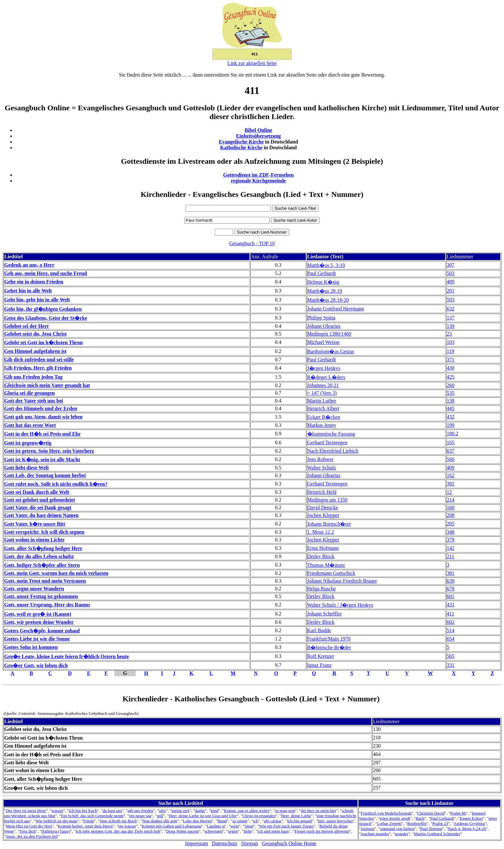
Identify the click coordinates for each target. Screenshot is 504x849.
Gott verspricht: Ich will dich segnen (44, 532)
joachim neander (375, 834)
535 (451, 393)
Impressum (197, 843)
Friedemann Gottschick (331, 573)
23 (449, 334)
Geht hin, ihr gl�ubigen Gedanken (43, 309)
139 (451, 326)
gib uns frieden (140, 811)
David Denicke (323, 508)
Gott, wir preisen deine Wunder (39, 622)
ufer (162, 811)
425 (451, 377)
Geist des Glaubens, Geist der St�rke (46, 318)
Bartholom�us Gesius (331, 351)
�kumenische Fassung (331, 434)
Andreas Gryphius (469, 823)
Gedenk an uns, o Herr (29, 265)
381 (451, 573)
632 (451, 309)
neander (401, 834)
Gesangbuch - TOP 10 (252, 243)
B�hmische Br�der (329, 647)
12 (449, 492)
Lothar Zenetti (389, 823)
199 (451, 425)
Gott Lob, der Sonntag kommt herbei (45, 475)
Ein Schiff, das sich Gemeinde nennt (92, 816)
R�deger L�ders (326, 377)
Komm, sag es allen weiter (247, 811)
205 (451, 524)
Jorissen (368, 829)
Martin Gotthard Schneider (437, 834)
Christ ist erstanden (259, 816)
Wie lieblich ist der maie (57, 821)
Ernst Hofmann (323, 548)
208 (451, 515)
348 (451, 532)
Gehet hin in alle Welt (28, 291)
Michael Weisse (324, 342)
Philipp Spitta (321, 318)
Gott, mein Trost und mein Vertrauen (45, 581)
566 (451, 459)
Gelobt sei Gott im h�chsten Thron (43, 342)
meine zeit (180, 811)
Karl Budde (319, 630)
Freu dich (28, 831)
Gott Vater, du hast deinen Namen (41, 515)
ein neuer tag (140, 816)
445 (451, 408)
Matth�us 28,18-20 (328, 300)
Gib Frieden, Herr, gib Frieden (38, 368)
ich (256, 821)
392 (451, 484)
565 (451, 656)
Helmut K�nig (323, 282)
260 (451, 385)
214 (451, 500)
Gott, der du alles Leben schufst (39, 556)
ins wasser (127, 826)
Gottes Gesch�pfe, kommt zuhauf (42, 631)
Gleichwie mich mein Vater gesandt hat (47, 385)
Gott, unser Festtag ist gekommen (41, 596)
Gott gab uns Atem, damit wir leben (43, 417)
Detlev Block (321, 556)
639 (451, 581)
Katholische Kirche (241, 148)
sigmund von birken (397, 829)
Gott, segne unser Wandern (34, 589)
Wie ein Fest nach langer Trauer (286, 826)
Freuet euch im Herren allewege (322, 831)
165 (451, 443)
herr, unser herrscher (335, 821)
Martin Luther (322, 401)
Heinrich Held (322, 492)
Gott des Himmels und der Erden (41, 408)
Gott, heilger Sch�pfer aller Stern (42, 565)
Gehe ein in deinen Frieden (34, 282)
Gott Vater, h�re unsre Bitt (35, 524)
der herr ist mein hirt (319, 811)
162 (451, 475)
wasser (57, 811)
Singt (249, 826)
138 (451, 401)
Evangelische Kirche (241, 142)
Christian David (431, 813)
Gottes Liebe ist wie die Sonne (37, 639)
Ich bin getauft (300, 821)
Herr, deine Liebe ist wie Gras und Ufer (203, 816)
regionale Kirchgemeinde (258, 181)
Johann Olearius (324, 326)
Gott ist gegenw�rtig (28, 443)
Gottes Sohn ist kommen (31, 647)
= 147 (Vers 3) (322, 393)
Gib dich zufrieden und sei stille (39, 360)
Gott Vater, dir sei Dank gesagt (38, 508)
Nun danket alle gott (160, 821)
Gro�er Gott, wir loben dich (36, 665)
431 (451, 605)
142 (451, 548)
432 (451, 417)
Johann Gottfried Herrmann (336, 309)
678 (451, 589)
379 (451, 540)
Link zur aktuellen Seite (252, 63)
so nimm (240, 821)
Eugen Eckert (471, 818)
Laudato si (216, 826)
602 (451, 622)
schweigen (213, 831)
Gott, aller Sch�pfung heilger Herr (43, 548)
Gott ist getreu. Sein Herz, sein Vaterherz (49, 451)
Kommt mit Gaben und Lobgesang (171, 826)
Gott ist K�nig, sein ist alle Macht (42, 460)
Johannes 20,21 (323, 385)
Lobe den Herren (197, 821)
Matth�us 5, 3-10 (326, 265)
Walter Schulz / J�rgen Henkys (340, 605)
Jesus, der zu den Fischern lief (32, 836)
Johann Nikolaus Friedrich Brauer (342, 581)
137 (451, 318)
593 (451, 300)
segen (233, 831)
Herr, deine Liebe (296, 816)
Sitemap (249, 843)
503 (451, 273)
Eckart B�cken (324, 417)
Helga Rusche (322, 589)
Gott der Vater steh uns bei (34, 401)
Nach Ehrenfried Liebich (333, 451)
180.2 (453, 434)
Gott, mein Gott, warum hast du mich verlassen (56, 573)
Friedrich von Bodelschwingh (386, 813)
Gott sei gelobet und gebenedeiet (40, 500)
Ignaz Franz (319, 665)
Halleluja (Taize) (56, 831)
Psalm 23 (440, 823)
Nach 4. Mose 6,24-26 (467, 829)
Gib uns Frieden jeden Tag (33, 377)
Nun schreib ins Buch (118, 821)
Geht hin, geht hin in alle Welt (37, 300)
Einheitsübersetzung (258, 136)
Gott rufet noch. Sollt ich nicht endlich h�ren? (56, 484)
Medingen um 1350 (327, 500)
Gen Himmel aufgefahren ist (35, 351)
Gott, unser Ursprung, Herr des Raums (47, 605)
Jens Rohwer (320, 459)
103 (451, 342)
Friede (89, 821)
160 (451, 508)
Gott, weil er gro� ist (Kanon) (38, 614)
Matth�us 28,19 (325, 291)
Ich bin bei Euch (83, 811)
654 (451, 639)
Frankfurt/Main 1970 (329, 639)
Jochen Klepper (323, 515)
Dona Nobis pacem (182, 831)
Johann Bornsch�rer (329, 524)
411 (450, 614)
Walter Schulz (322, 468)
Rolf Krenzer (321, 656)
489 (451, 282)
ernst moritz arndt (395, 818)
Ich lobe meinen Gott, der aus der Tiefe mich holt (118, 831)
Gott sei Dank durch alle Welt (37, 492)
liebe (248, 831)
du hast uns (112, 811)
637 (451, 451)
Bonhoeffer (417, 823)
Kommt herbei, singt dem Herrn (85, 826)
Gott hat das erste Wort (30, 425)
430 (451, 368)
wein (235, 826)
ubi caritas (273, 821)
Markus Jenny (322, 425)
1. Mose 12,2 (321, 532)
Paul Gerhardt (322, 273)
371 (451, 360)
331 (451, 665)
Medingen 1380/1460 (329, 334)
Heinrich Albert (323, 408)
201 (451, 291)
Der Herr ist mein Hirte (26, 811)
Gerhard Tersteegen (327, 443)
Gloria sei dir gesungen (30, 393)
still (160, 816)
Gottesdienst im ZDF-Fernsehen (258, 175)
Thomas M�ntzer (326, 565)
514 (451, 630)
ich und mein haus (273, 831)
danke (200, 811)
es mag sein (285, 811)
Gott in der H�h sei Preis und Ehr (42, 434)
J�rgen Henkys (324, 368)
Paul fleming (431, 829)
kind (215, 811)
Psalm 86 (458, 813)
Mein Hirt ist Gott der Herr (29, 826)
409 (451, 468)
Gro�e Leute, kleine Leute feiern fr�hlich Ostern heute (67, 656)
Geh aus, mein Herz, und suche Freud (46, 273)
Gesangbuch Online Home (289, 843)
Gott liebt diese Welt (27, 468)
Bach (420, 818)
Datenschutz (225, 843)
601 (451, 596)
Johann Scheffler (325, 614)
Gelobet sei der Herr (27, 326)
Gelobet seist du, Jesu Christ (35, 334)
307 (451, 265)
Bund (222, 821)
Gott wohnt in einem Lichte (34, 540)
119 (450, 351)
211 (450, 556)
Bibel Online (258, 130)
